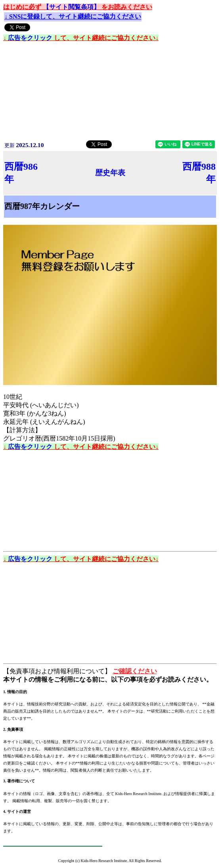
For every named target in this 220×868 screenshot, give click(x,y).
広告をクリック (31, 38)
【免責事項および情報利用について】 (58, 671)
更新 (24, 145)
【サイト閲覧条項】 (72, 7)
